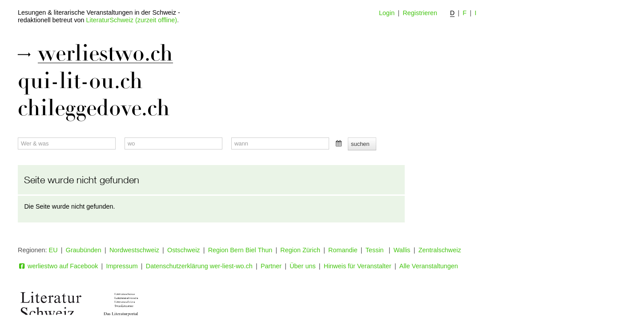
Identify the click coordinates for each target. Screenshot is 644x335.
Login (387, 13)
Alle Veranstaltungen (429, 266)
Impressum (122, 266)
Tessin (376, 250)
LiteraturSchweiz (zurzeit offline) (132, 20)
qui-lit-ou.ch (80, 81)
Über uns (302, 266)
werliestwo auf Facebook (58, 266)
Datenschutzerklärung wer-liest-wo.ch (199, 266)
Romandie (343, 250)
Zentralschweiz (440, 250)
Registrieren (420, 13)
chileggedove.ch (94, 108)
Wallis (402, 250)
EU (53, 250)
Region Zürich (300, 250)
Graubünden (84, 250)
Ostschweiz (184, 250)
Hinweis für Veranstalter (358, 266)
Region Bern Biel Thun (240, 250)
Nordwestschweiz (134, 250)
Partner (271, 266)
